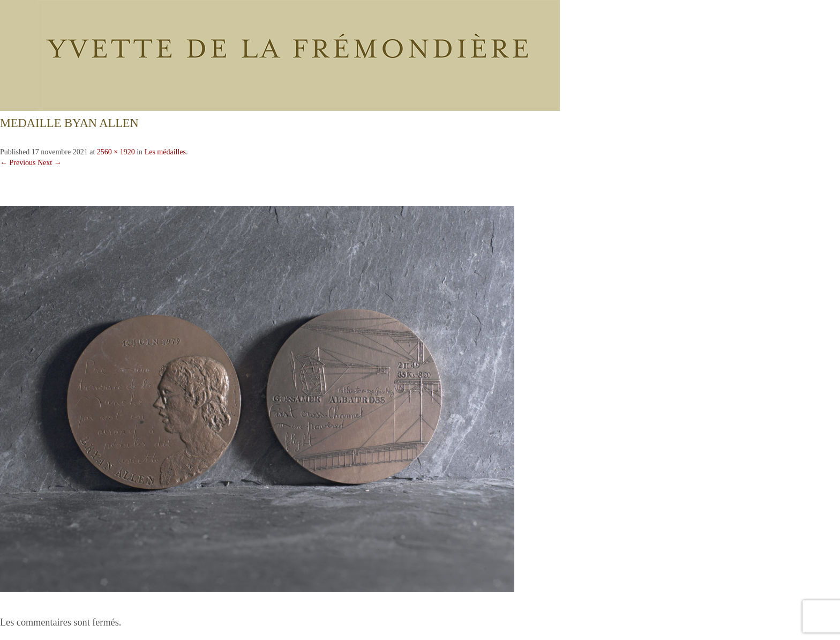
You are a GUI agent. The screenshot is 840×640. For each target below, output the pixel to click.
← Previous (18, 163)
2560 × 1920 (116, 152)
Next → (50, 163)
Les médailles (165, 152)
